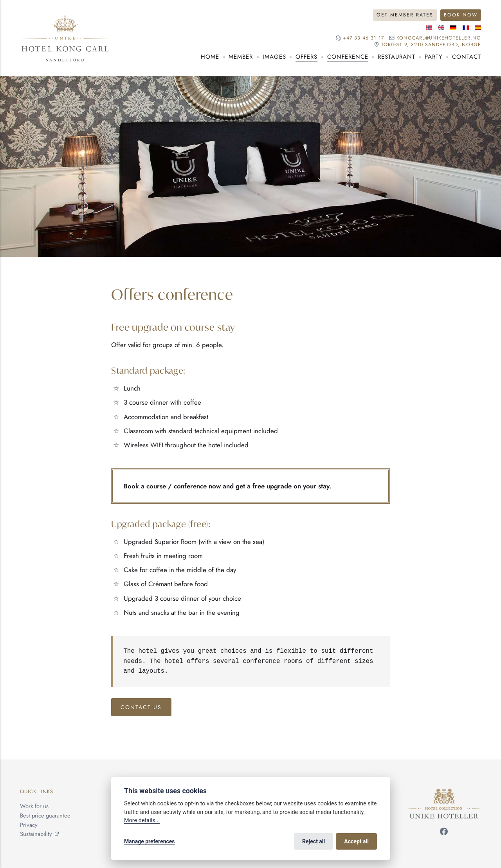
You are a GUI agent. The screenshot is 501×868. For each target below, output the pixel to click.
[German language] (453, 28)
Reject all (314, 841)
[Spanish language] (478, 28)
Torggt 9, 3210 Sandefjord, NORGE (431, 45)
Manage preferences (150, 841)
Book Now (461, 15)
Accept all (356, 841)
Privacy (29, 825)
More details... (142, 820)
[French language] (466, 28)
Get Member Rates (405, 15)
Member (241, 57)
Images (274, 57)
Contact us (141, 707)
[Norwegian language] (429, 28)
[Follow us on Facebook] (444, 833)
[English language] (441, 28)
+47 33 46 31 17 (363, 38)
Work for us (34, 806)
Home (210, 57)
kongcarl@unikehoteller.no (439, 38)
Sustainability (36, 834)
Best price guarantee (45, 816)
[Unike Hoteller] (444, 792)
